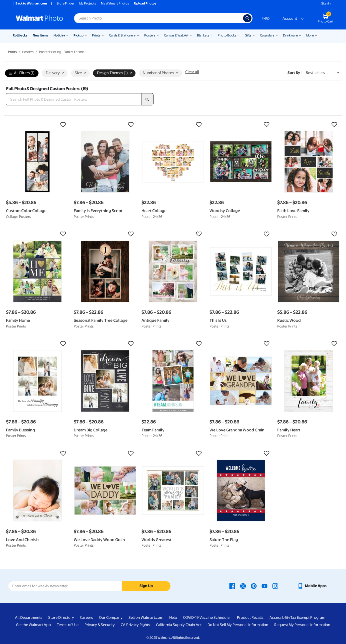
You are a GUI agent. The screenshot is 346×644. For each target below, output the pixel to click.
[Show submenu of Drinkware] (300, 35)
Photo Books (227, 35)
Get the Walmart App (33, 625)
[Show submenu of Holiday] (67, 35)
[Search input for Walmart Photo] (158, 18)
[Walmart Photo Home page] (39, 18)
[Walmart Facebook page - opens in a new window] (232, 586)
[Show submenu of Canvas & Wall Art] (191, 35)
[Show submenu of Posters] (158, 35)
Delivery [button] (55, 73)
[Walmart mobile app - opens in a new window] (312, 586)
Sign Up (146, 586)
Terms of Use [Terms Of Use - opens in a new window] (68, 625)
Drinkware (290, 35)
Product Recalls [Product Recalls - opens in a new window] (250, 618)
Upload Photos (145, 3)
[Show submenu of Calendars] (277, 35)
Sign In (326, 3)
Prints (96, 35)
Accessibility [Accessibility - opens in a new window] (280, 618)
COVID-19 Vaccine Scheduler (207, 618)
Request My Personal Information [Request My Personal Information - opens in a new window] (302, 625)
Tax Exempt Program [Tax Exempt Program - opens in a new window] (308, 618)
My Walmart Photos (115, 3)
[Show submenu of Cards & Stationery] (138, 35)
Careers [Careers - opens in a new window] (86, 618)
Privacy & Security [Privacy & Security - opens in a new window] (100, 625)
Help (266, 18)
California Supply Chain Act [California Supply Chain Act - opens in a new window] (179, 625)
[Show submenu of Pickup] (86, 35)
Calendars (267, 35)
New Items (40, 35)
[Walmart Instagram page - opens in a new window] (275, 586)
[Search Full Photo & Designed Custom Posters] (74, 99)
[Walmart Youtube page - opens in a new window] (264, 586)
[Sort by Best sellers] (322, 73)
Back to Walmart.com (29, 3)
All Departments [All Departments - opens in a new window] (29, 618)
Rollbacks (20, 35)
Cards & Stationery (122, 35)
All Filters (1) (22, 73)
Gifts (248, 35)
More (310, 35)
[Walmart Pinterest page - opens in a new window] (254, 586)
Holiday (59, 35)
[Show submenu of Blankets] (211, 35)
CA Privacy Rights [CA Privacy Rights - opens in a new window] (135, 625)
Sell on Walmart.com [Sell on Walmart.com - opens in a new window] (146, 618)
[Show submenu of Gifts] (254, 35)
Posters (150, 35)
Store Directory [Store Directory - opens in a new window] (61, 618)
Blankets (203, 35)
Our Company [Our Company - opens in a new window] (111, 618)
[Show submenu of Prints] (103, 35)
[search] (147, 99)
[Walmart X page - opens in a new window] (243, 586)
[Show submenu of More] (316, 35)
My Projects (88, 3)
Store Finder (65, 3)
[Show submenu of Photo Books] (238, 35)
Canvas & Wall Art (176, 35)
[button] (37, 125)
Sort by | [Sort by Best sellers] (295, 73)
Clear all (192, 72)
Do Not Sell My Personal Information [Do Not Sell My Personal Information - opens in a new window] (238, 625)
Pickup (78, 35)
